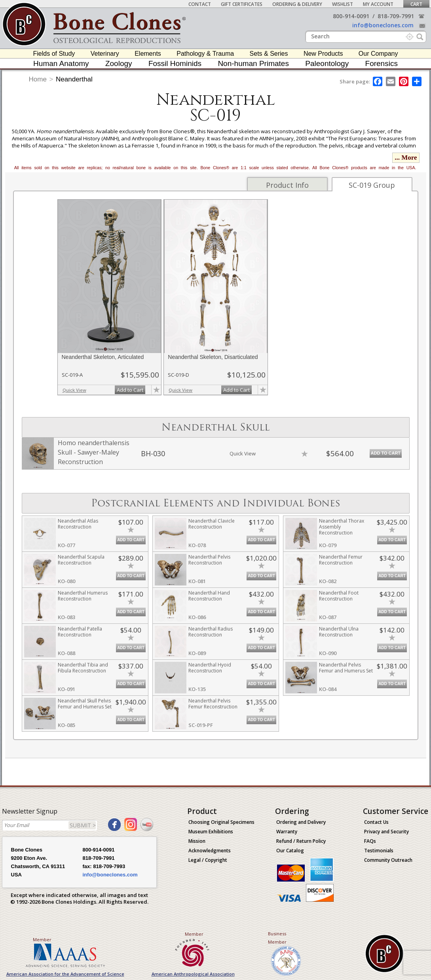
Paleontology (327, 63)
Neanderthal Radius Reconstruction (211, 632)
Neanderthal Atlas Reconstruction (78, 524)
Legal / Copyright (208, 860)
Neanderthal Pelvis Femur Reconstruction (213, 704)
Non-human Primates (253, 63)
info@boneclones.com (383, 25)
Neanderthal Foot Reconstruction (339, 596)
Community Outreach (388, 860)
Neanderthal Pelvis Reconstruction (209, 560)
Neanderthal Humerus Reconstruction (83, 596)
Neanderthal (74, 79)
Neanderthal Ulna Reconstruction (339, 632)
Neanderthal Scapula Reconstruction (81, 560)
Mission (197, 841)
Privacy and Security (386, 832)
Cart (416, 4)
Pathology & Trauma (205, 54)
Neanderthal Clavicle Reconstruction (212, 524)
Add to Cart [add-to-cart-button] (130, 390)
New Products (323, 54)
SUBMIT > (83, 825)
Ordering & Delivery (297, 4)
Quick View (74, 390)
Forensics (382, 63)
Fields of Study (54, 54)
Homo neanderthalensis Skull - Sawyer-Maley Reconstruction (94, 452)
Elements (148, 54)
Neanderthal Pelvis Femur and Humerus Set (346, 668)
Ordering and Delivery (301, 822)
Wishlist (343, 4)
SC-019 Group (372, 185)
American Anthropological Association (193, 974)
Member (42, 939)
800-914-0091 (351, 16)
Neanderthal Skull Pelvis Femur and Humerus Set (85, 704)
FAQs (370, 841)
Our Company (378, 54)
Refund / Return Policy (301, 841)
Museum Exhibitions (211, 832)
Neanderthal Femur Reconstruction (341, 560)
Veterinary (105, 54)
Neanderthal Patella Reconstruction (80, 632)
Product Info (287, 185)
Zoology (119, 63)
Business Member (277, 938)
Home (38, 79)
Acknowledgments (210, 851)
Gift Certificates (242, 4)
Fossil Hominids (175, 63)
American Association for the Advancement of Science (65, 974)
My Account (378, 4)
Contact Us (376, 822)
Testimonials (379, 851)
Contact (200, 4)
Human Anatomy (61, 63)
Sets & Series (269, 54)
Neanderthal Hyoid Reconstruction (210, 668)
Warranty (287, 832)
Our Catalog (290, 851)
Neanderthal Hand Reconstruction (209, 596)
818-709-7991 (396, 16)
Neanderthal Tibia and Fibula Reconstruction (83, 668)
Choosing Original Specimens (221, 822)
